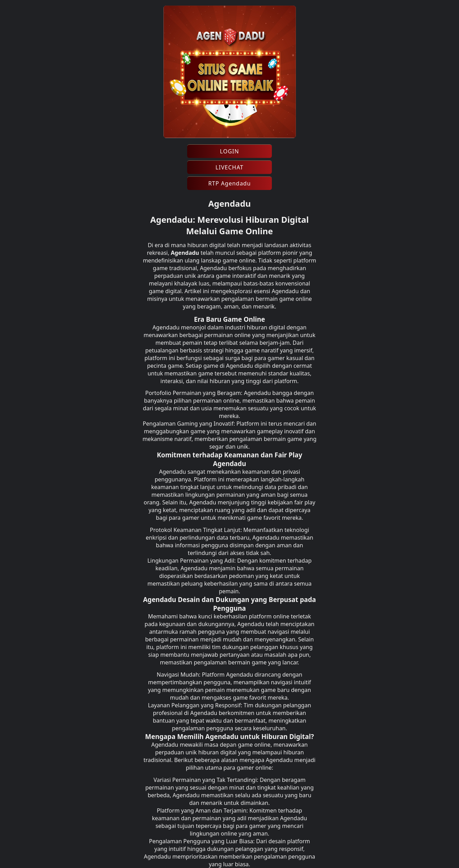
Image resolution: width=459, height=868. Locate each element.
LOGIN (229, 151)
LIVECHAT (229, 167)
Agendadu (185, 253)
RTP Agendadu (229, 183)
